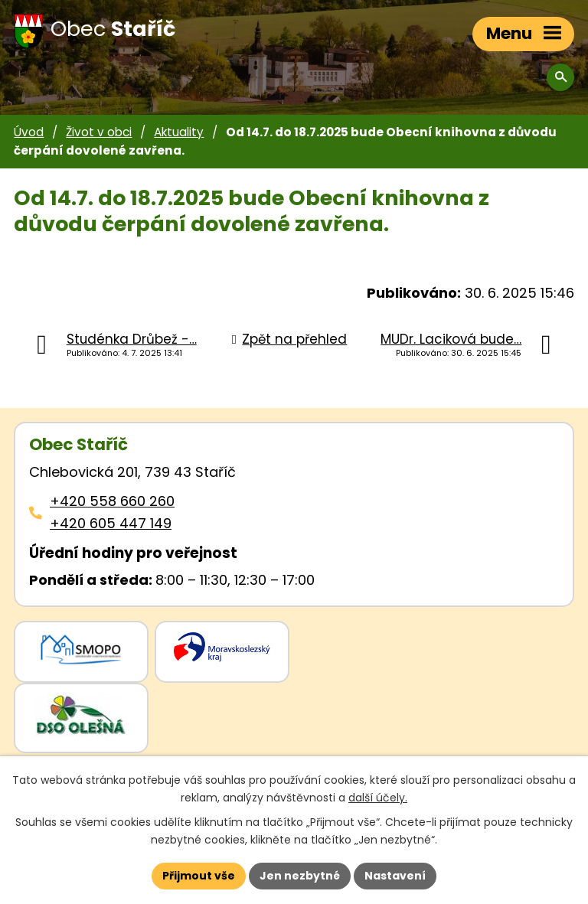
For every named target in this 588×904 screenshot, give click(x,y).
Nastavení (395, 876)
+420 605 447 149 (111, 523)
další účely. (378, 798)
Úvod (29, 132)
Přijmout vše (199, 876)
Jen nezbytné (300, 876)
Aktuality (179, 132)
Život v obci (99, 132)
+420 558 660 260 (112, 501)
